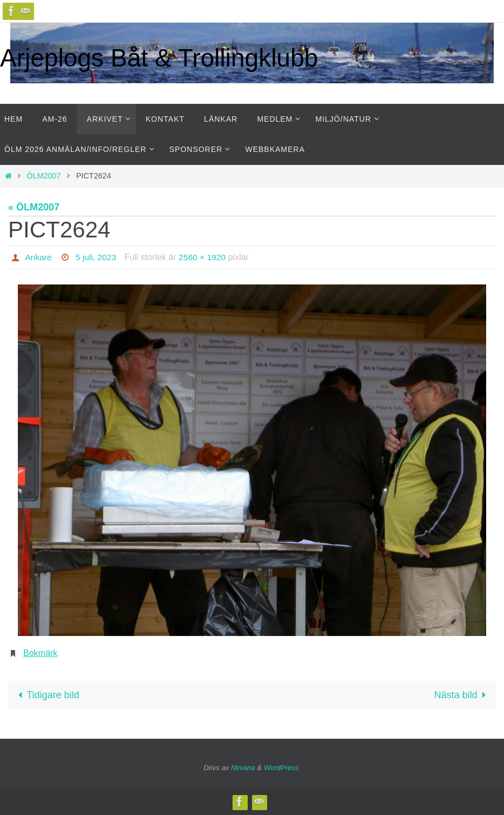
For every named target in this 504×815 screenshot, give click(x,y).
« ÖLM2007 (34, 207)
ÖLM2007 (44, 176)
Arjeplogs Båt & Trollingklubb (159, 58)
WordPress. (282, 768)
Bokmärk (40, 653)
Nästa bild (463, 695)
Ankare (39, 257)
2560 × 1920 (205, 257)
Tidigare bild (46, 695)
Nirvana (243, 768)
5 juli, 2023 (97, 257)
